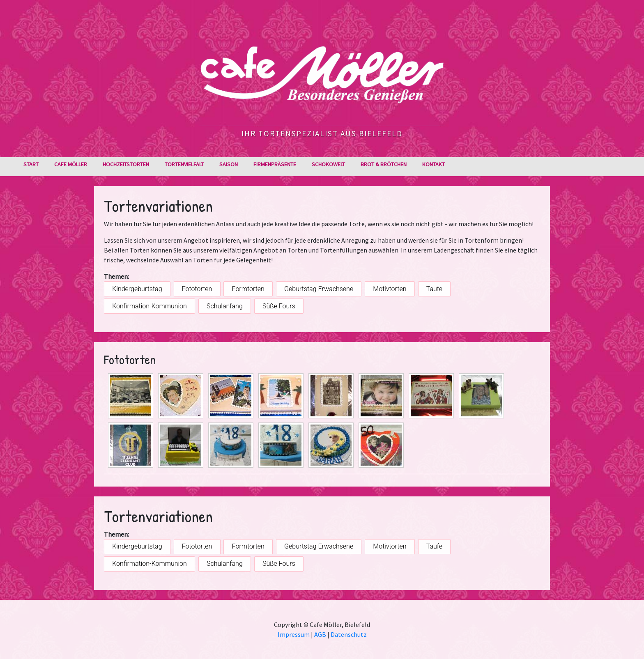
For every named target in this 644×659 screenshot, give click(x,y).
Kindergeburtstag (137, 289)
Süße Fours (279, 306)
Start (31, 164)
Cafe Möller (71, 164)
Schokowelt (328, 164)
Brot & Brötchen (384, 164)
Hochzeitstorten (126, 164)
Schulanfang (225, 306)
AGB (320, 634)
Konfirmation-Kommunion (149, 306)
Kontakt (434, 164)
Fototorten (197, 289)
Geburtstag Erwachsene (319, 289)
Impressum (294, 634)
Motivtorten (390, 289)
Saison (229, 164)
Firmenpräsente (275, 164)
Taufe (434, 289)
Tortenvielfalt (184, 164)
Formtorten (248, 289)
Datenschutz (349, 634)
